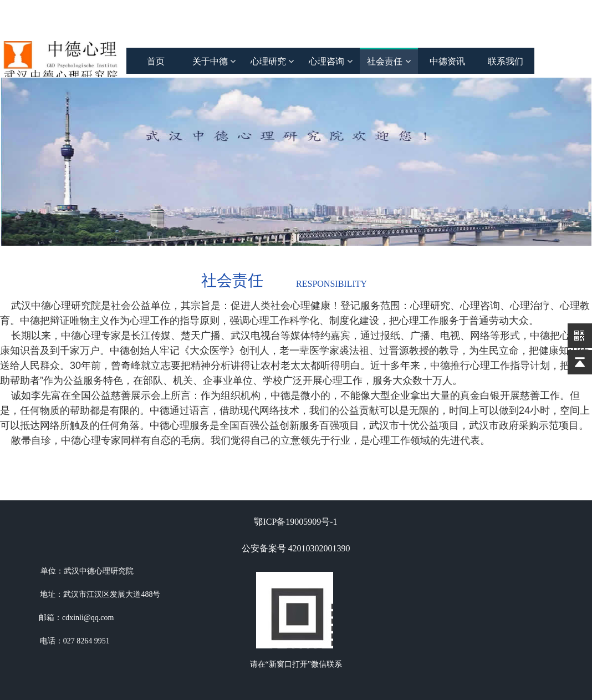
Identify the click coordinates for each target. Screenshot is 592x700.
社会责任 (389, 61)
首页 (156, 61)
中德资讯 (447, 61)
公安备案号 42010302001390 (296, 548)
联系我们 (506, 61)
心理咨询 (330, 61)
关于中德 (214, 61)
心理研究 (272, 61)
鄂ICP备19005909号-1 (295, 522)
